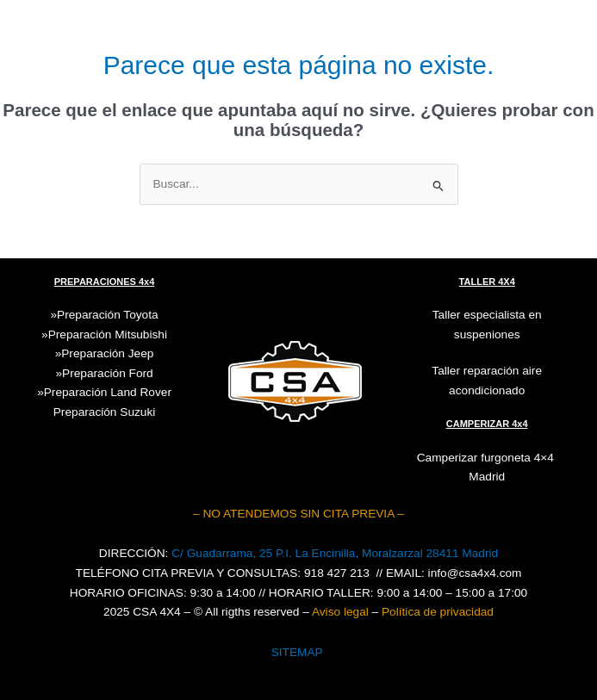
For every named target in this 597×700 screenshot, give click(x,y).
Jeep (141, 353)
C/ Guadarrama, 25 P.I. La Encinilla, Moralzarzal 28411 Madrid (335, 553)
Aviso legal (340, 612)
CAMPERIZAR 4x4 (487, 424)
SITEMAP (297, 652)
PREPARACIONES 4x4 (105, 282)
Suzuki (105, 412)
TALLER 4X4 (487, 282)
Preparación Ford (108, 373)
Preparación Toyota (108, 315)
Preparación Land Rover (108, 392)
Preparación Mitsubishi (108, 335)
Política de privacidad (438, 612)
